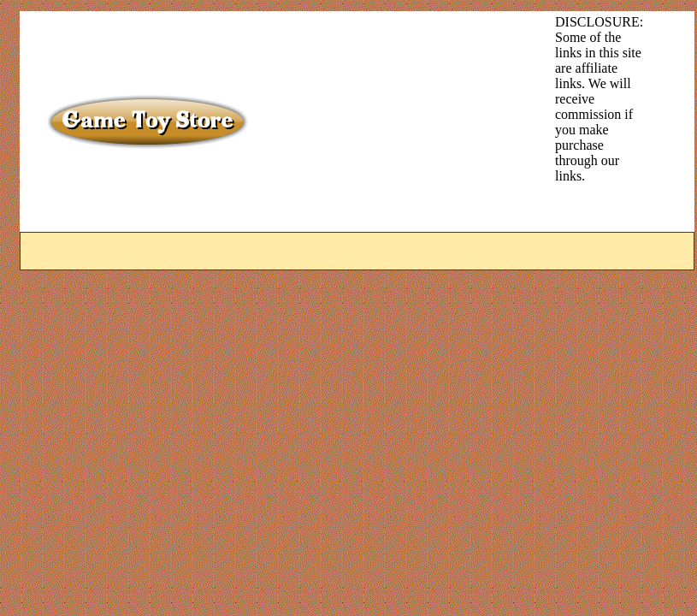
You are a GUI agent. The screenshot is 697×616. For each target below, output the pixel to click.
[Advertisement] (376, 121)
